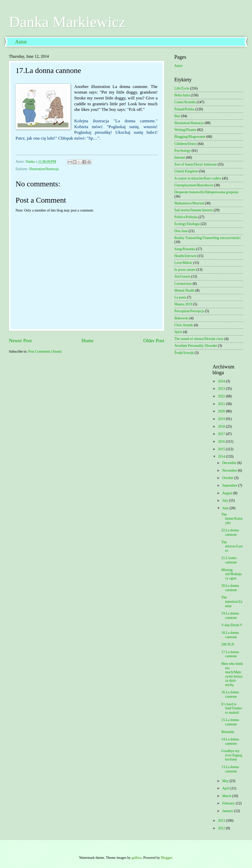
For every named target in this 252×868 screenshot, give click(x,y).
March (227, 796)
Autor (21, 42)
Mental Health (184, 290)
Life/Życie (182, 88)
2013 (222, 821)
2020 (222, 411)
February (229, 803)
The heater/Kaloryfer (232, 519)
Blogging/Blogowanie (190, 137)
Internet (180, 158)
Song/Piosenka (185, 249)
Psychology (183, 151)
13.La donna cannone (230, 769)
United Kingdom (186, 171)
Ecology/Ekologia (187, 224)
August (228, 493)
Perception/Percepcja (189, 311)
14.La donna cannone (230, 741)
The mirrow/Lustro (232, 546)
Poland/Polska (184, 109)
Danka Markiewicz (67, 22)
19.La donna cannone (230, 616)
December (230, 463)
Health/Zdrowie (185, 256)
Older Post (154, 341)
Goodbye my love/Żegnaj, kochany (232, 755)
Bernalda (228, 732)
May (226, 781)
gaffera (137, 858)
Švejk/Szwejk (184, 353)
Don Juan (181, 231)
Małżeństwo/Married (189, 203)
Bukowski (181, 318)
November (230, 470)
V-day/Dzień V (232, 625)
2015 (222, 449)
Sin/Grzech (182, 276)
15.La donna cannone (230, 722)
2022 (222, 396)
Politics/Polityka (186, 217)
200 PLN (228, 644)
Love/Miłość (183, 263)
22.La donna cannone (230, 532)
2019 (222, 419)
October (228, 478)
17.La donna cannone (230, 654)
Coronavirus (183, 284)
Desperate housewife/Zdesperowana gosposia (206, 192)
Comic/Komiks (185, 102)
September (230, 485)
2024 (222, 381)
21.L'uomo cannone (229, 560)
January (228, 811)
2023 (222, 389)
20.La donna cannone (230, 588)
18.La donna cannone (230, 635)
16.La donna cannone (230, 694)
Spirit (178, 332)
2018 (222, 426)
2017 (222, 434)
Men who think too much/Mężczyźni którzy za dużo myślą (232, 674)
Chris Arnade (184, 325)
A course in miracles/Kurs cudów (198, 178)
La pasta (180, 297)
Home (87, 341)
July (226, 500)
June (226, 508)
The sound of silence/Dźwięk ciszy (199, 339)
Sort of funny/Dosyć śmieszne (196, 164)
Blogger (166, 858)
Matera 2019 (183, 304)
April (226, 788)
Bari (177, 116)
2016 (222, 442)
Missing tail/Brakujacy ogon (231, 574)
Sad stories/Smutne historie (194, 210)
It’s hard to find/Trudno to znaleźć (232, 708)
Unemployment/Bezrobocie (194, 185)
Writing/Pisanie (185, 130)
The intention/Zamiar (232, 602)
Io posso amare (185, 270)
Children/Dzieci (186, 144)
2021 (222, 404)
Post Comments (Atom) (45, 351)
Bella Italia (182, 95)
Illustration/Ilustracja (44, 169)
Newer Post (20, 341)
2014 (222, 457)
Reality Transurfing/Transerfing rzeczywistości (207, 238)
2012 (222, 828)
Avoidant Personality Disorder (196, 346)
